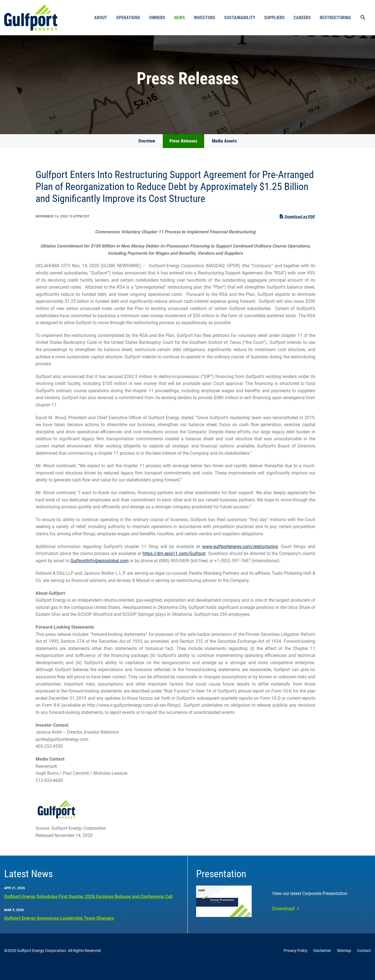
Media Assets (224, 153)
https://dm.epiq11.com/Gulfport (174, 566)
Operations (128, 18)
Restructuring (335, 18)
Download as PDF (297, 229)
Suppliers (274, 18)
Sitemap (344, 963)
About (101, 18)
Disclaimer (322, 963)
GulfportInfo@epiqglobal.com (100, 573)
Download (283, 921)
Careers (302, 18)
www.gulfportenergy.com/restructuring (240, 559)
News (180, 18)
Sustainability (240, 18)
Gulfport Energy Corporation (41, 963)
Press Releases (183, 153)
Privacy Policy (296, 963)
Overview (147, 153)
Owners (157, 18)
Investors (205, 18)
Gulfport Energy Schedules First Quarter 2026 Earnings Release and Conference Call (88, 908)
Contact (364, 963)
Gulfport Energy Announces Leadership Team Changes (59, 930)
